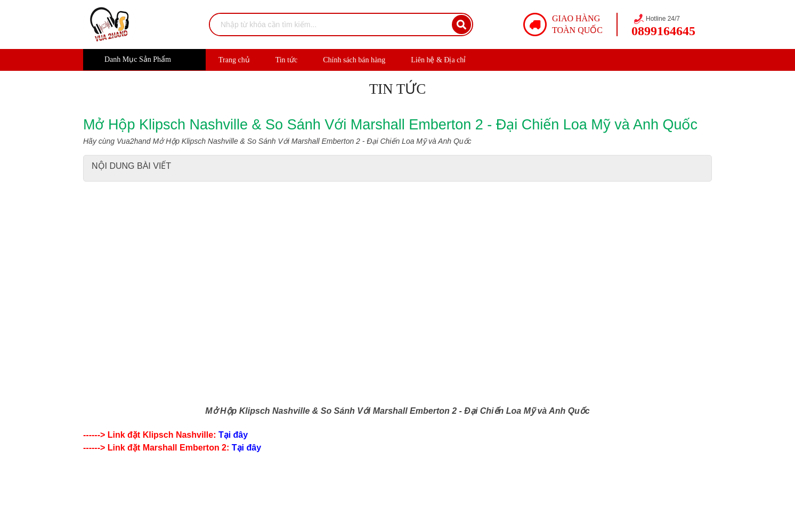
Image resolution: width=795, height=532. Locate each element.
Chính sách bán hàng (354, 60)
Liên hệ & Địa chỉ (438, 60)
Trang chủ (234, 60)
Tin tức (287, 60)
